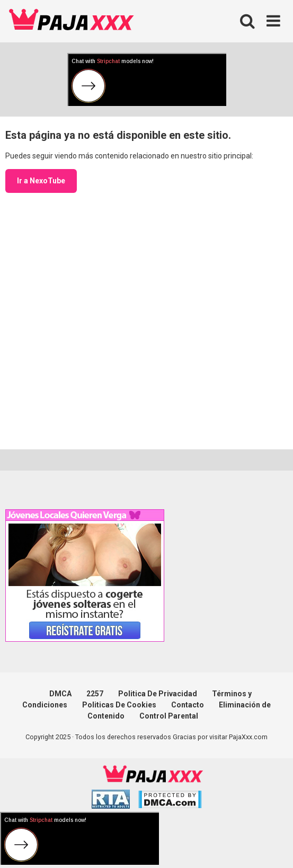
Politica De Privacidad (158, 694)
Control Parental (169, 716)
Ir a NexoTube (41, 181)
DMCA (60, 694)
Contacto (188, 705)
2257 (95, 694)
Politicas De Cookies (119, 705)
